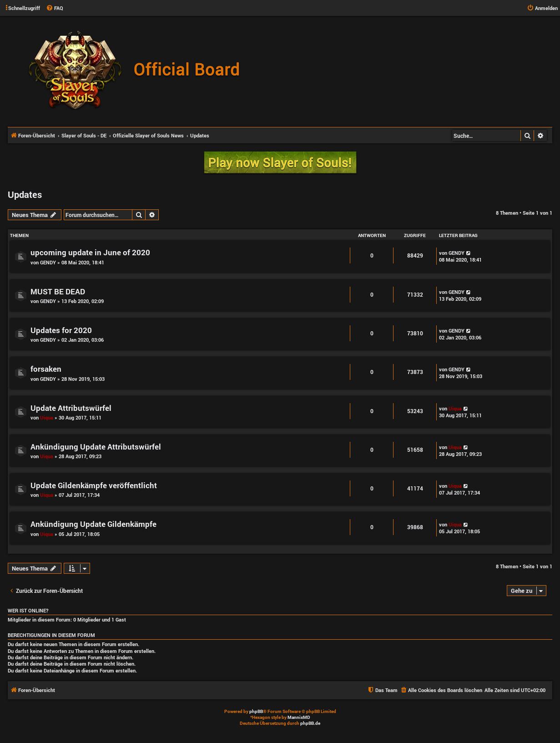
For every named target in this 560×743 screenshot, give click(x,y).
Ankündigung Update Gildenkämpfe (93, 524)
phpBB (256, 711)
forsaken (46, 369)
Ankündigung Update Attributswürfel (96, 447)
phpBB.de (310, 723)
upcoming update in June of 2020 (90, 252)
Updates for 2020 (61, 330)
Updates (25, 194)
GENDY (48, 262)
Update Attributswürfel (71, 408)
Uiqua (47, 417)
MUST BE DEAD (58, 291)
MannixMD (299, 717)
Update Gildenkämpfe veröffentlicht (94, 485)
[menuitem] (55, 8)
